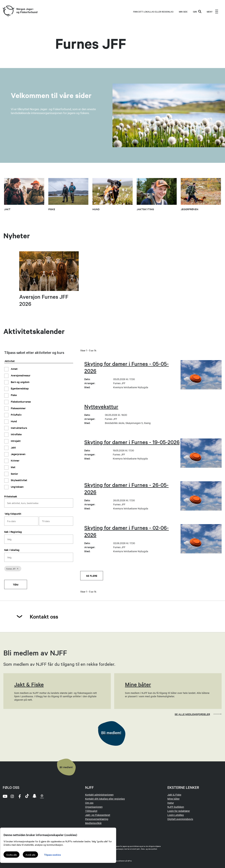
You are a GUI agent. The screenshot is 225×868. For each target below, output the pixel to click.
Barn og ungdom (20, 382)
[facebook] (20, 796)
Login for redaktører (179, 811)
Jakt (13, 447)
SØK (197, 12)
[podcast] (42, 796)
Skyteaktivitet (19, 480)
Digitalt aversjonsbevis (180, 819)
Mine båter (173, 799)
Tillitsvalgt (91, 811)
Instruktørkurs (19, 428)
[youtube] (5, 796)
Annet (14, 369)
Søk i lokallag (12, 550)
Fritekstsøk (11, 496)
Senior (14, 474)
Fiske (13, 395)
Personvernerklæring (97, 819)
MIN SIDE (183, 12)
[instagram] (12, 796)
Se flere (92, 576)
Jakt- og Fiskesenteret (98, 815)
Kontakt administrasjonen (99, 795)
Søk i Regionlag (13, 532)
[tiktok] (27, 796)
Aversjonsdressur (20, 375)
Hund (14, 421)
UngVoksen (17, 487)
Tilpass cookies (52, 855)
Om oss (89, 803)
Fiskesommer (18, 408)
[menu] (212, 12)
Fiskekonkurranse (20, 402)
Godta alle (11, 855)
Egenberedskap (19, 388)
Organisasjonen (94, 807)
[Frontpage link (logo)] (8, 11)
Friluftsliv (16, 415)
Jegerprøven (18, 454)
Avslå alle (30, 855)
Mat (13, 467)
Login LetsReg (176, 815)
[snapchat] (34, 796)
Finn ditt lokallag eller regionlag (153, 12)
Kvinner (15, 460)
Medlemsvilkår (93, 823)
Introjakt (15, 441)
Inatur (171, 803)
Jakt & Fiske (174, 795)
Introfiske (16, 434)
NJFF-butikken (176, 807)
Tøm (16, 584)
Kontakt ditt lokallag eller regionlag (105, 799)
